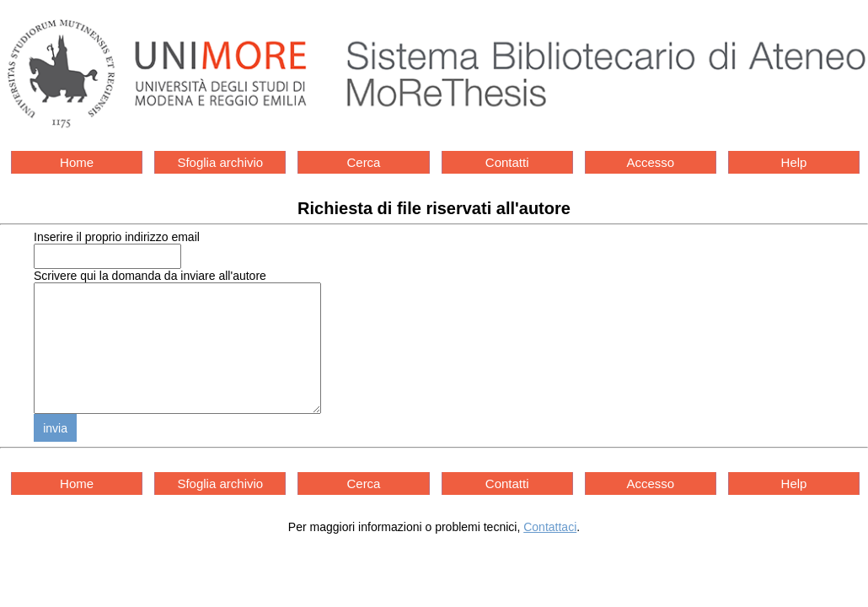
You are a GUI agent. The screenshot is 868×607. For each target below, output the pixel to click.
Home (77, 162)
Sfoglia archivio (220, 162)
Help (794, 162)
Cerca (363, 162)
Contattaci (550, 552)
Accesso (650, 162)
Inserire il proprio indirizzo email (117, 237)
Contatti (507, 162)
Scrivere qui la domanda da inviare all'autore (150, 276)
